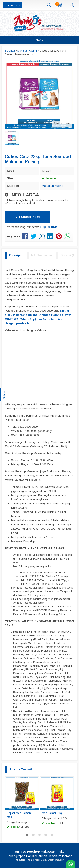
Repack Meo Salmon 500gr (19, 815)
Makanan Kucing (53, 186)
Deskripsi (16, 255)
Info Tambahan (42, 255)
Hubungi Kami (27, 217)
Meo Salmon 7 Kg (52, 813)
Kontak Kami (12, 5)
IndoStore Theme (24, 860)
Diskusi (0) (68, 255)
